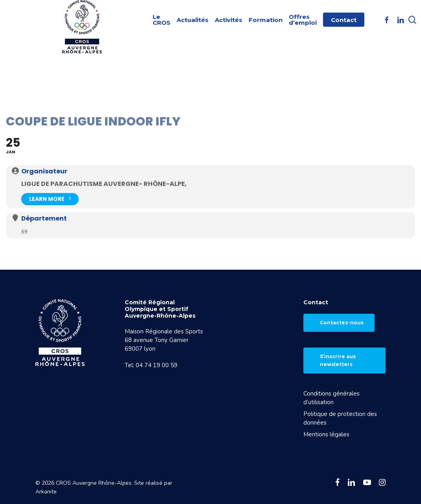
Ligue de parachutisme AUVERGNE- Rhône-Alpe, (104, 184)
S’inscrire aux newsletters (338, 360)
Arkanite (46, 492)
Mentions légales (326, 434)
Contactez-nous (342, 323)
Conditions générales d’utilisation (331, 398)
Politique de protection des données (340, 418)
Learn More (50, 198)
